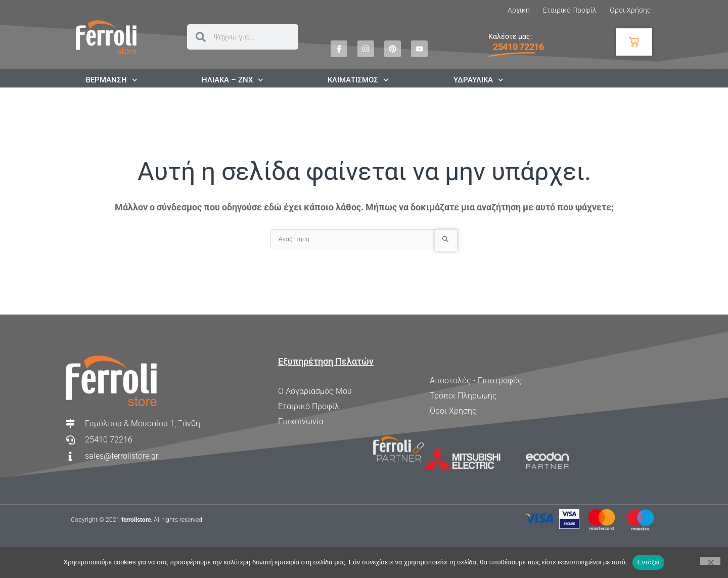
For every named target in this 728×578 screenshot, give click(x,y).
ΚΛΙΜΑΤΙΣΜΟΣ (358, 80)
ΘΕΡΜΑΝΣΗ (111, 80)
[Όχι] (710, 561)
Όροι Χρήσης (630, 10)
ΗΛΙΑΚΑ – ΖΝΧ (233, 80)
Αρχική (519, 10)
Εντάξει (649, 562)
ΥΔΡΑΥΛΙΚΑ (479, 80)
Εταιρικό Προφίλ (570, 10)
